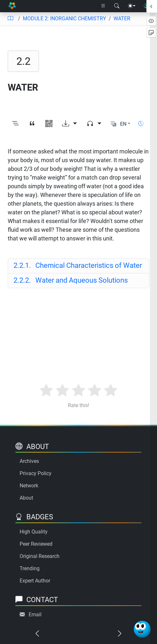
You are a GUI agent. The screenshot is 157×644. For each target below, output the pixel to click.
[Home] (12, 6)
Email (35, 615)
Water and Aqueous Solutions (71, 280)
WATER (122, 19)
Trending (30, 568)
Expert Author (35, 581)
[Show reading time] (141, 124)
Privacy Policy (36, 473)
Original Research (40, 556)
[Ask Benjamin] (142, 629)
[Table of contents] (10, 19)
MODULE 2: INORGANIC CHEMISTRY (65, 19)
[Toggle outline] (15, 124)
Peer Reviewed (36, 544)
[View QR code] (49, 124)
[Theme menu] (132, 6)
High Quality (34, 532)
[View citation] (32, 124)
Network (29, 486)
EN (123, 124)
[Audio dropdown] (94, 124)
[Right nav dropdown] (103, 6)
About (26, 498)
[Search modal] (117, 6)
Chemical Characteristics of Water (78, 265)
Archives (29, 461)
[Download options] (69, 124)
